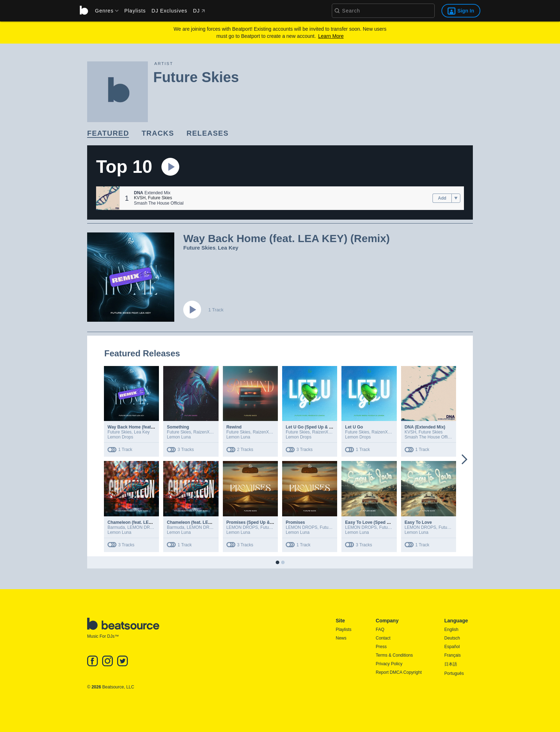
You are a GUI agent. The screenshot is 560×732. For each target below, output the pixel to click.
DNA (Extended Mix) (425, 427)
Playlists (135, 11)
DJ (199, 11)
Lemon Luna (179, 437)
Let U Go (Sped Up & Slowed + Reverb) (325, 427)
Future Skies (160, 198)
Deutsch (452, 638)
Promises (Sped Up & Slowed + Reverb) (267, 522)
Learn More (331, 36)
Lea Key (228, 248)
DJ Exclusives (169, 11)
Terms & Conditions (394, 655)
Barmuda (116, 527)
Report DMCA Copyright (399, 672)
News (341, 638)
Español (452, 647)
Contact (383, 638)
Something (178, 427)
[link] (108, 134)
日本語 (451, 664)
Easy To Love (418, 522)
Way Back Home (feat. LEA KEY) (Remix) (149, 427)
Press (381, 647)
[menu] (104, 11)
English (451, 630)
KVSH (140, 198)
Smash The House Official (159, 203)
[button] (108, 198)
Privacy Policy (389, 664)
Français (452, 655)
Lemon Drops (120, 437)
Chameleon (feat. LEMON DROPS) (201, 522)
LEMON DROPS (143, 527)
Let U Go (354, 427)
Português (454, 673)
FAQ (380, 630)
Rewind (234, 427)
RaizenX (201, 432)
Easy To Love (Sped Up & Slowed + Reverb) (389, 522)
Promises (295, 522)
